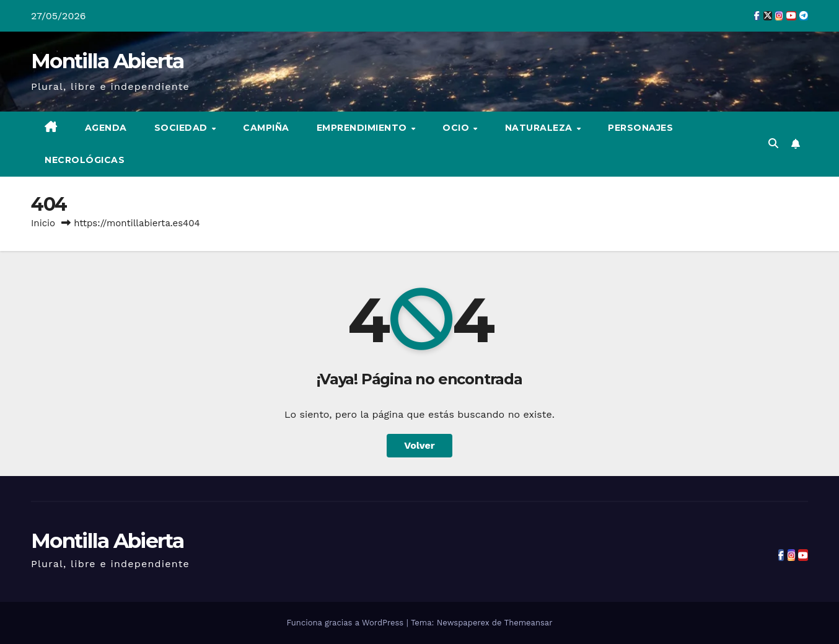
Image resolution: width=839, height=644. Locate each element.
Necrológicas (85, 160)
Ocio (457, 128)
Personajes (640, 128)
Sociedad (182, 128)
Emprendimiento (363, 128)
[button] (773, 143)
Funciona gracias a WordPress (346, 623)
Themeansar (529, 623)
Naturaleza (540, 128)
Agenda (106, 128)
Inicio (43, 223)
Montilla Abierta (107, 61)
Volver (419, 445)
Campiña (266, 128)
